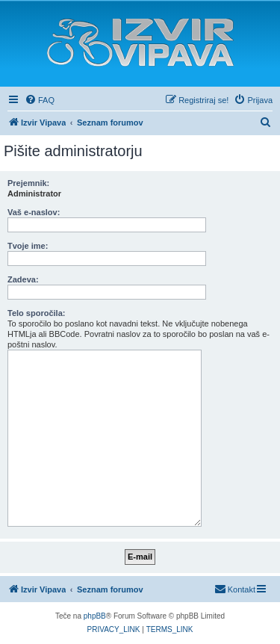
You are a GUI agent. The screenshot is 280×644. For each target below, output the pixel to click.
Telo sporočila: (36, 313)
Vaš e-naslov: (34, 212)
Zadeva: (23, 279)
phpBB (95, 616)
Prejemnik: (28, 183)
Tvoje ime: (28, 246)
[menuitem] (40, 100)
